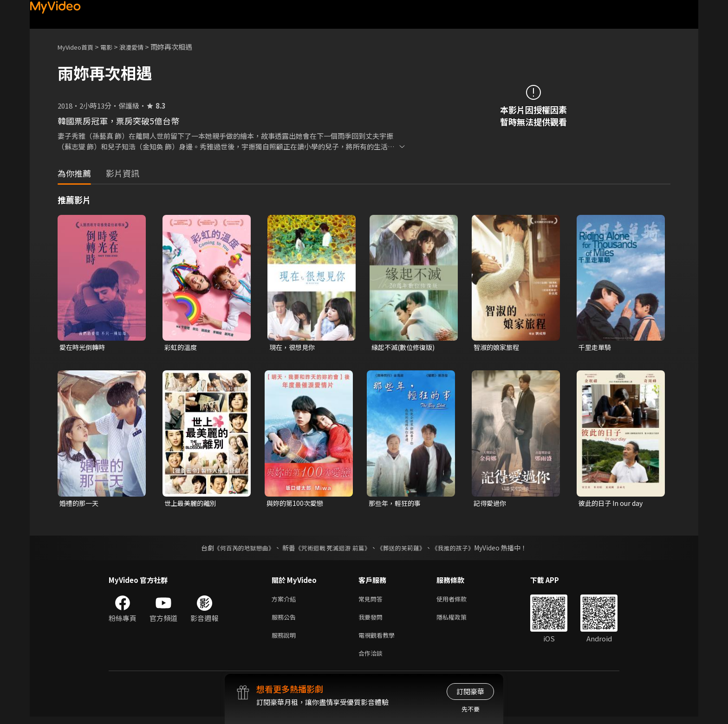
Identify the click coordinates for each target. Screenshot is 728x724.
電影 (114, 47)
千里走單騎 (596, 347)
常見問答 (372, 601)
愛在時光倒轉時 (84, 347)
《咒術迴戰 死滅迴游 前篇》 (332, 549)
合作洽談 (372, 660)
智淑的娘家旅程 (498, 347)
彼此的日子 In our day (613, 504)
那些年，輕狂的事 (396, 504)
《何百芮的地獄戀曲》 (238, 549)
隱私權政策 (459, 621)
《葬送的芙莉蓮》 (405, 549)
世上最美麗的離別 (192, 504)
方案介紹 (286, 601)
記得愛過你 (491, 504)
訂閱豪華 (470, 691)
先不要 (471, 709)
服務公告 (286, 621)
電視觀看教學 (379, 640)
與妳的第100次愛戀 (296, 504)
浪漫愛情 (142, 47)
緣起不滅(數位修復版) (405, 347)
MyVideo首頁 (79, 47)
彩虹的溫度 (182, 347)
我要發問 (372, 621)
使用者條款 (459, 601)
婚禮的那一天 (80, 504)
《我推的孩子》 (460, 549)
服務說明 (286, 640)
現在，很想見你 (294, 347)
